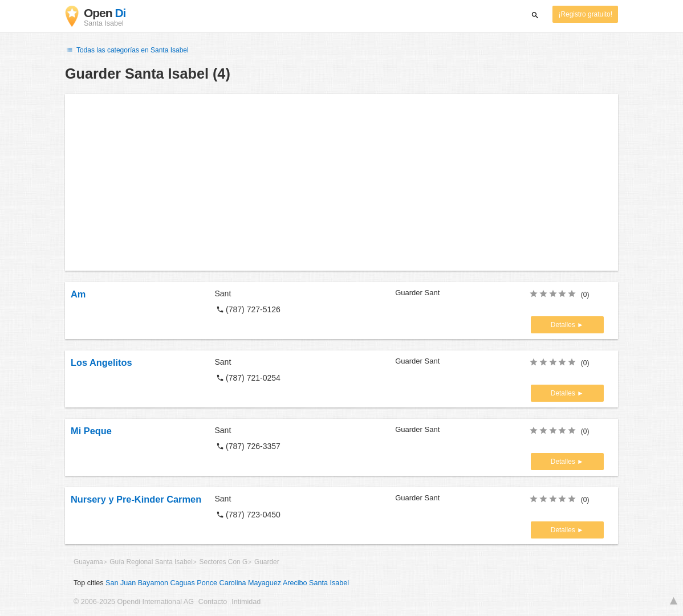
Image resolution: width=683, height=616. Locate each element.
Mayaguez (265, 583)
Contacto (213, 602)
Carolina (233, 583)
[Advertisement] (342, 182)
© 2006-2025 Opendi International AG (134, 602)
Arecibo (295, 583)
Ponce (207, 583)
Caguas (182, 583)
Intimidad (246, 602)
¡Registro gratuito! (585, 14)
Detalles (564, 325)
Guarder (267, 562)
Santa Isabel (329, 583)
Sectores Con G (224, 562)
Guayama (88, 562)
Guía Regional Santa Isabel (151, 562)
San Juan (121, 583)
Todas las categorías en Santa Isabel (127, 50)
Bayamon (153, 583)
